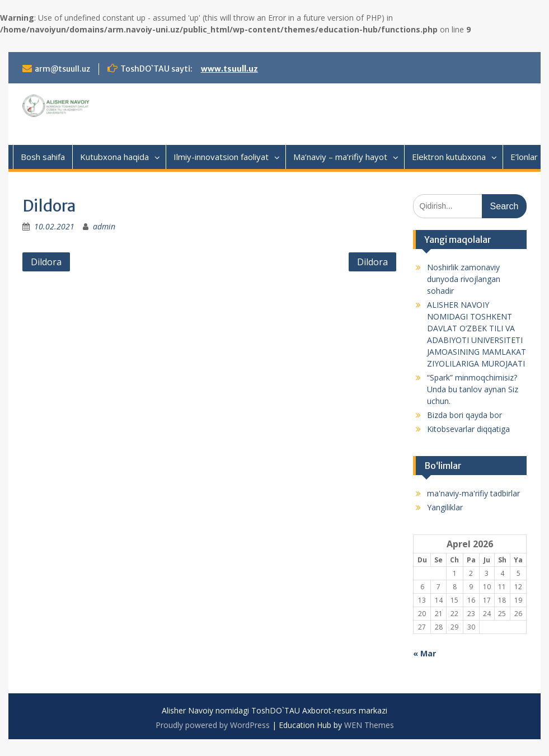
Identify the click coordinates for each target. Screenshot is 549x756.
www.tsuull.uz (229, 69)
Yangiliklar (445, 507)
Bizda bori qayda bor (464, 415)
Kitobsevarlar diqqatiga (468, 429)
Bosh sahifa (43, 157)
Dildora (46, 262)
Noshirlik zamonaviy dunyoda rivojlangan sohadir (464, 279)
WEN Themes (369, 725)
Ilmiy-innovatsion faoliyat (221, 157)
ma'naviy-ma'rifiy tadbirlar (473, 493)
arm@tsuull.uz (62, 69)
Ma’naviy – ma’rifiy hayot (340, 157)
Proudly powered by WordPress (213, 725)
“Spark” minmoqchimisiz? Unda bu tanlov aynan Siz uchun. (473, 389)
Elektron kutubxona (449, 157)
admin (104, 226)
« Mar (424, 653)
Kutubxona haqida (114, 157)
